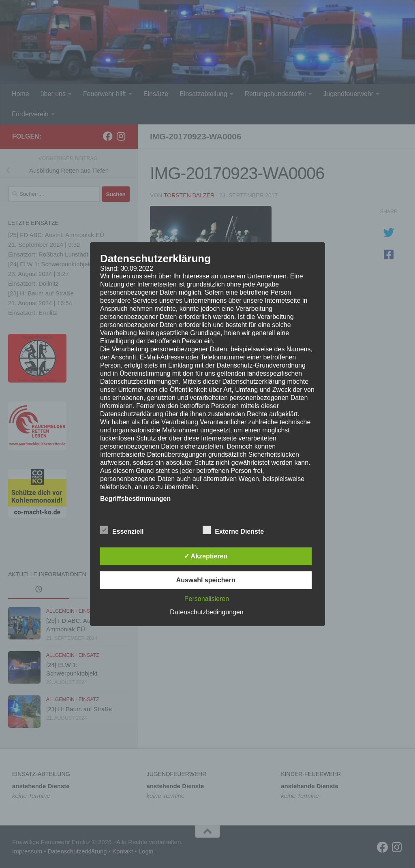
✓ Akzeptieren (206, 556)
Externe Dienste (233, 530)
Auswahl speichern (206, 580)
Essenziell (122, 530)
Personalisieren (207, 598)
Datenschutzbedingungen (206, 612)
